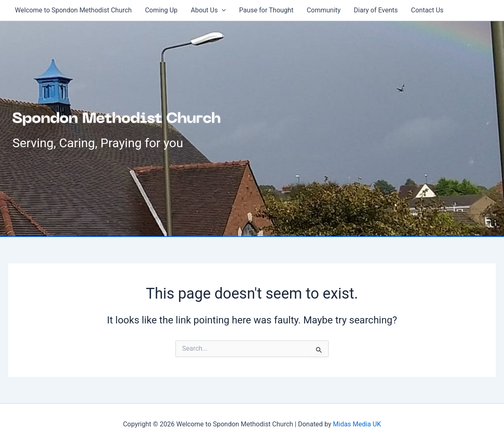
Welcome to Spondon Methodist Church (73, 10)
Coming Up (161, 10)
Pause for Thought (266, 10)
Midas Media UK (357, 424)
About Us (208, 10)
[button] (222, 10)
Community (324, 10)
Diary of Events (376, 10)
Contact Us (427, 10)
